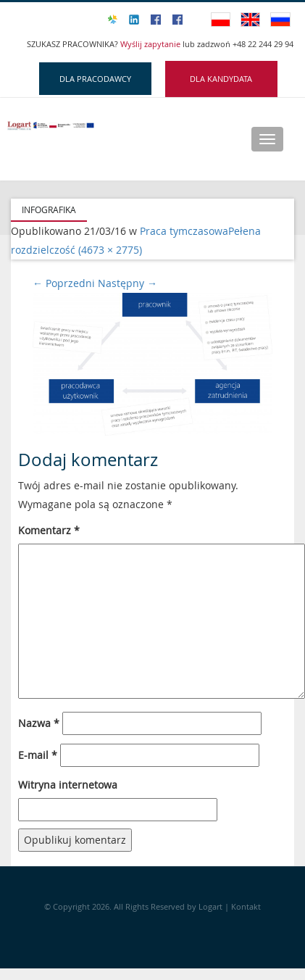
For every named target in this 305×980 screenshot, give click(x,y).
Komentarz (49, 530)
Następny (128, 283)
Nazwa (39, 723)
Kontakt (246, 906)
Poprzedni (64, 283)
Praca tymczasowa (184, 231)
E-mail (38, 755)
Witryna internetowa (68, 785)
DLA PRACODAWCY (95, 79)
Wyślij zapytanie (151, 44)
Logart (212, 906)
